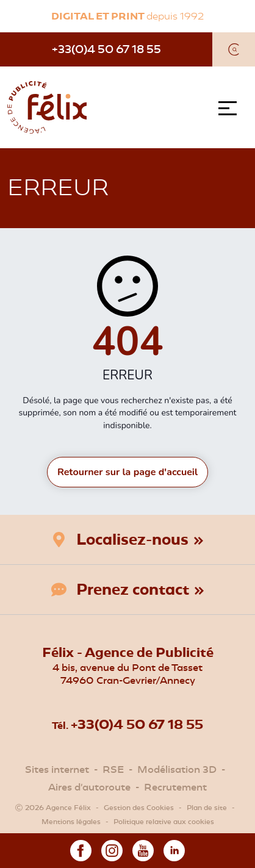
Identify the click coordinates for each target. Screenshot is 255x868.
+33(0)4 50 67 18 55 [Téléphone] (106, 49)
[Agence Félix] (47, 107)
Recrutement (175, 787)
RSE (113, 769)
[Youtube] (143, 849)
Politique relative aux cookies (164, 822)
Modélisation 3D (177, 769)
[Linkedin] (174, 849)
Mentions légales (71, 822)
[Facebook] (81, 849)
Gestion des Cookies (139, 808)
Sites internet (57, 769)
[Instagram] (112, 849)
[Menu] (230, 108)
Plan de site (207, 808)
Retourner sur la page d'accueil (127, 472)
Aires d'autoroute (89, 787)
